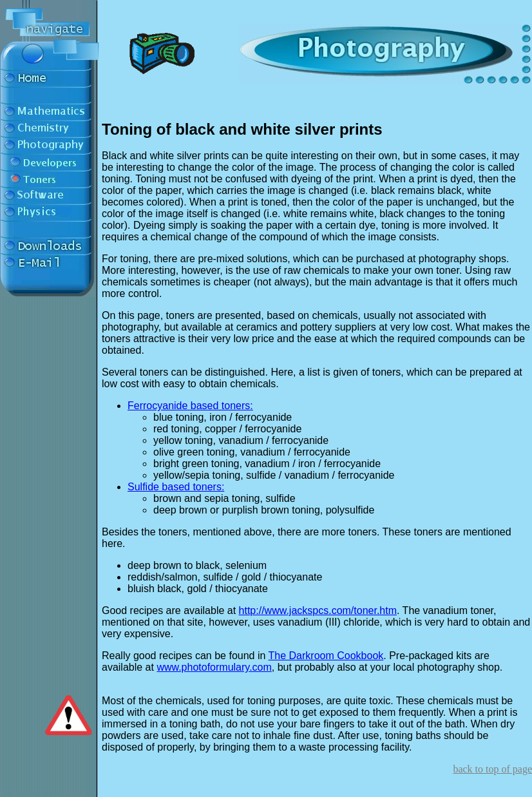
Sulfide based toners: (176, 487)
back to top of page (492, 769)
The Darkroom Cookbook (326, 656)
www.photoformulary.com (214, 667)
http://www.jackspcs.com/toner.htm (318, 610)
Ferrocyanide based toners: (190, 406)
